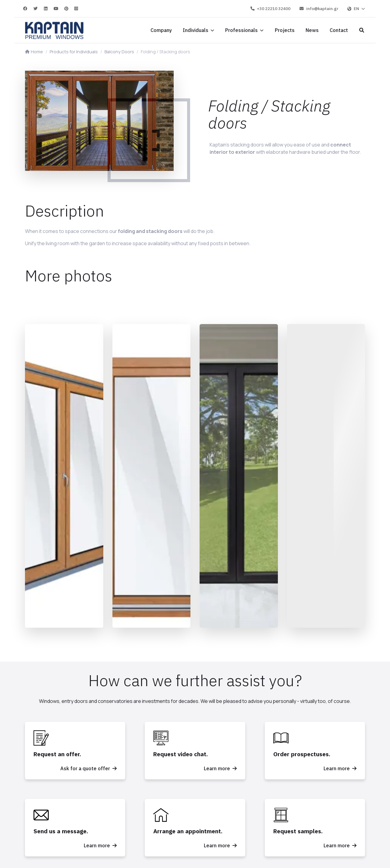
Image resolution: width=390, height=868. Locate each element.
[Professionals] (244, 30)
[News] (312, 30)
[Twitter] (36, 9)
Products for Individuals (74, 52)
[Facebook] (26, 9)
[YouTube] (56, 9)
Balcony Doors (119, 52)
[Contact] (339, 30)
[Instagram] (76, 9)
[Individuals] (199, 30)
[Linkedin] (46, 9)
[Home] (54, 30)
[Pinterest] (67, 9)
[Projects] (285, 30)
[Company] (161, 30)
